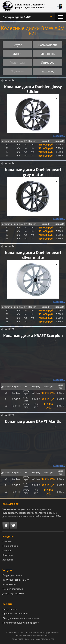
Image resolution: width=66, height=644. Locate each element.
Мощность (48, 54)
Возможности (48, 45)
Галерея (7, 550)
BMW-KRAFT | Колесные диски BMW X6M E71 (33, 639)
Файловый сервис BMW (16, 580)
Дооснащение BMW (13, 593)
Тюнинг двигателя (13, 589)
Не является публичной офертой (21, 623)
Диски (17, 54)
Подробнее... (58, 136)
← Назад (48, 71)
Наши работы (10, 546)
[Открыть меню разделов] (60, 17)
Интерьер (48, 63)
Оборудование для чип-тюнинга (21, 618)
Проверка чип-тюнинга (15, 614)
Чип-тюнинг (9, 584)
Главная (7, 541)
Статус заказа (10, 609)
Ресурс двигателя (12, 575)
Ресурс (17, 45)
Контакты (8, 555)
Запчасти (8, 560)
